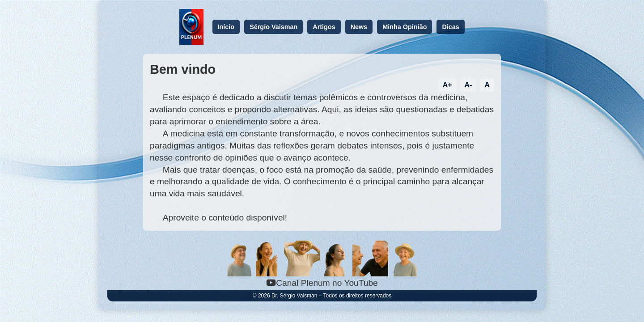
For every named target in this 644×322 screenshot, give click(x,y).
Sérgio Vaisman (273, 27)
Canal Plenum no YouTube (322, 283)
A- (468, 85)
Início (226, 27)
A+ (447, 85)
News (359, 27)
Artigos (324, 27)
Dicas (450, 27)
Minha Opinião (405, 27)
